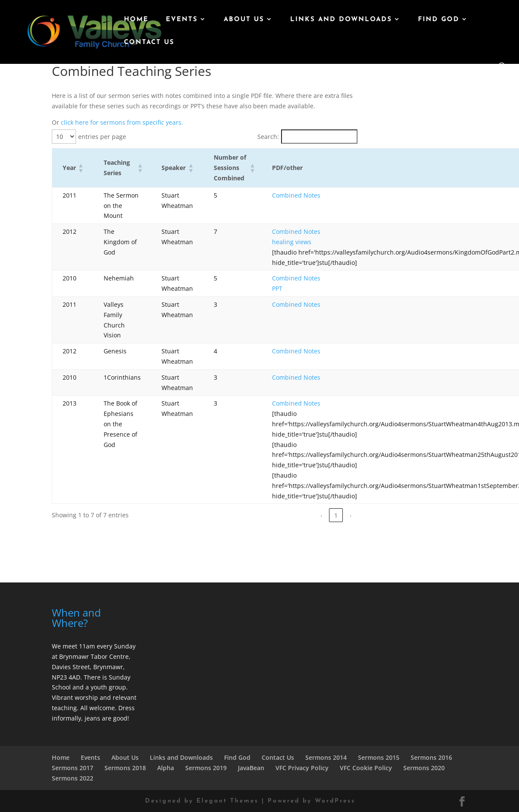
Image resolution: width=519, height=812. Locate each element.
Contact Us (149, 43)
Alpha (166, 768)
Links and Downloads (341, 20)
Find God (439, 20)
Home (136, 20)
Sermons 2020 (424, 768)
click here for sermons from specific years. (122, 122)
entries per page (102, 137)
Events (182, 20)
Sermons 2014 (326, 757)
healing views (292, 242)
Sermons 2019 (206, 768)
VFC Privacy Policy (302, 768)
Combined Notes (296, 195)
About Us (244, 20)
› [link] (351, 515)
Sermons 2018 (125, 768)
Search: (268, 137)
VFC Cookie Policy (366, 768)
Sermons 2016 (431, 757)
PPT (277, 288)
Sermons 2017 (73, 768)
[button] (80, 168)
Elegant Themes (228, 801)
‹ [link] (321, 515)
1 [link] (336, 515)
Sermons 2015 (379, 757)
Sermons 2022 (73, 778)
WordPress (335, 801)
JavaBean (251, 768)
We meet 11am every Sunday (94, 646)
